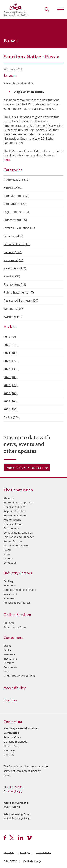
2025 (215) (10, 345)
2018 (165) (10, 401)
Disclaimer (9, 852)
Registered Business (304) (21, 301)
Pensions (9, 663)
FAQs (7, 671)
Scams (7, 646)
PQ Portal (9, 623)
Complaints (10, 667)
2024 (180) (10, 353)
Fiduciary (9, 598)
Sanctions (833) (14, 309)
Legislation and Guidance (19, 537)
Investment (10, 594)
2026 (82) (10, 337)
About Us (9, 498)
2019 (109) (10, 393)
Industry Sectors (18, 573)
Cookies (10, 700)
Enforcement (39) (15, 220)
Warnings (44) (13, 317)
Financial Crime (13, 524)
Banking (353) (13, 188)
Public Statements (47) (19, 292)
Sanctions (10, 75)
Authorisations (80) (16, 180)
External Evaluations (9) (19, 228)
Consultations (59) (16, 196)
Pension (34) (12, 276)
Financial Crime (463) (18, 244)
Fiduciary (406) (13, 236)
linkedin (21, 838)
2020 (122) (10, 385)
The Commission (18, 490)
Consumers (13, 637)
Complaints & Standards (18, 533)
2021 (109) (10, 377)
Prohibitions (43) (15, 284)
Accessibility (15, 687)
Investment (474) (15, 268)
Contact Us (10, 563)
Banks (7, 650)
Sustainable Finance (16, 545)
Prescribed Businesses (17, 603)
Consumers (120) (15, 204)
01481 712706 (15, 787)
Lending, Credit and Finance (20, 590)
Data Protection (44, 852)
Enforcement (11, 528)
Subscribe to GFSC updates (25, 468)
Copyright (25, 852)
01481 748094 (12, 807)
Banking (8, 581)
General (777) (13, 252)
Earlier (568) (12, 417)
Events (8, 550)
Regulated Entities (14, 511)
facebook (5, 838)
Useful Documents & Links (19, 676)
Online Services (17, 614)
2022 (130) (10, 369)
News (7, 554)
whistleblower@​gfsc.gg (17, 818)
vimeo (29, 838)
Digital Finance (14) (16, 212)
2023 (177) (10, 361)
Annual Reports (13, 541)
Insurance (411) (14, 260)
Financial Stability (14, 507)
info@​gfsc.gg (14, 791)
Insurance (10, 585)
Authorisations (12, 520)
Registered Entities (15, 515)
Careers (8, 558)
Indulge (38, 861)
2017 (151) (10, 409)
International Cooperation (19, 502)
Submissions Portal (15, 627)
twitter (12, 838)
